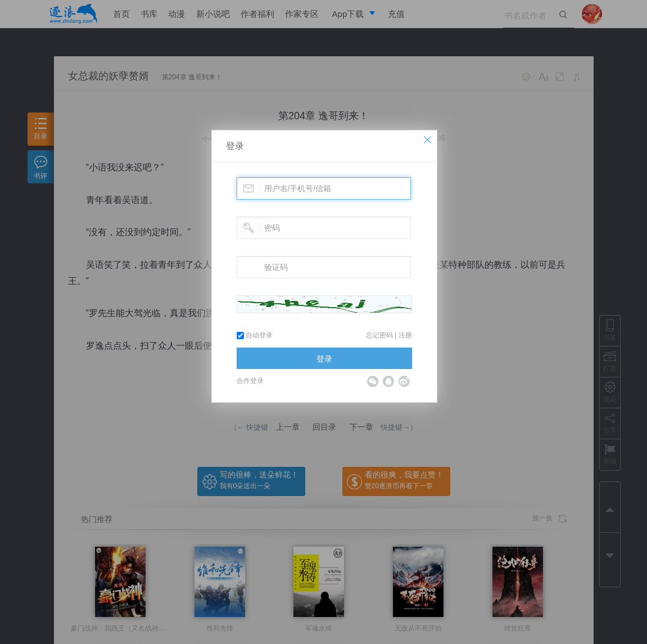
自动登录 (255, 335)
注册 (405, 335)
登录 (235, 146)
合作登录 (250, 381)
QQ (388, 381)
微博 (404, 381)
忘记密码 (379, 335)
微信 (373, 381)
